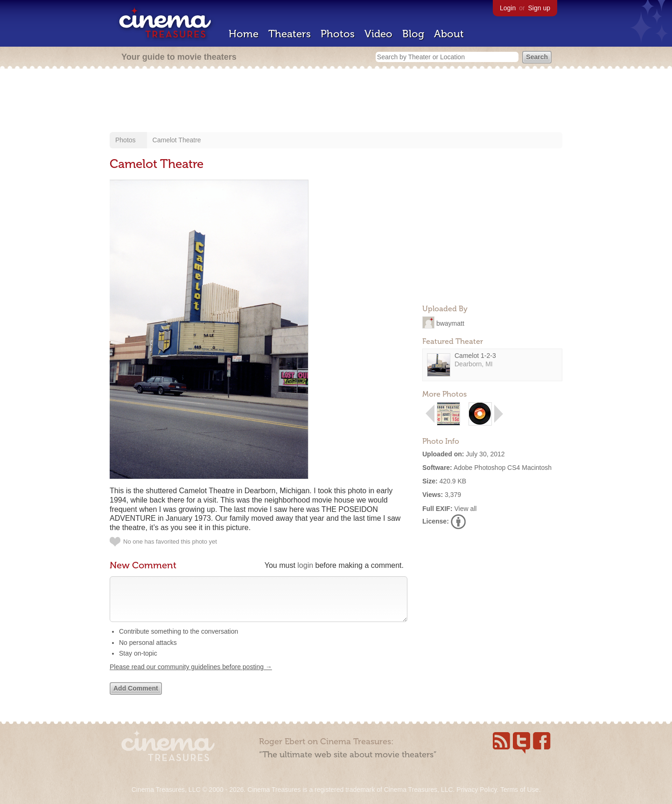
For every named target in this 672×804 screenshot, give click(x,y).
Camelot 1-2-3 (475, 356)
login (305, 565)
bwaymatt (450, 323)
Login (508, 8)
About (449, 34)
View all (465, 509)
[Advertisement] (336, 101)
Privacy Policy (476, 790)
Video (378, 34)
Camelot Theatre (177, 140)
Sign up (539, 8)
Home (244, 34)
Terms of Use (519, 790)
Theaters (290, 34)
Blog (413, 34)
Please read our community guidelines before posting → (191, 676)
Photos (338, 34)
